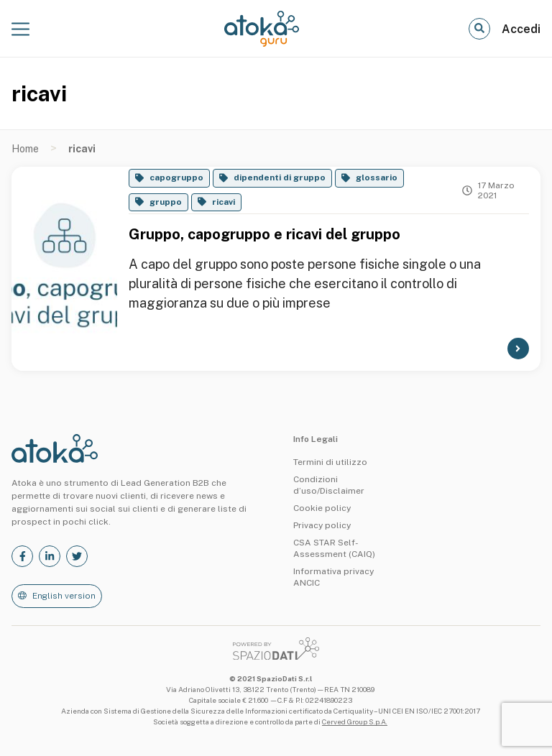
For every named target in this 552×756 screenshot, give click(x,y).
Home (25, 149)
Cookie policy (322, 508)
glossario (377, 178)
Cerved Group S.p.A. (355, 722)
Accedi (521, 29)
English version (64, 596)
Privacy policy (322, 525)
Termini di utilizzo (330, 462)
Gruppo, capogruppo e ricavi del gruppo (264, 234)
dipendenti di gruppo (280, 178)
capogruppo (176, 178)
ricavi (224, 202)
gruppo (166, 202)
